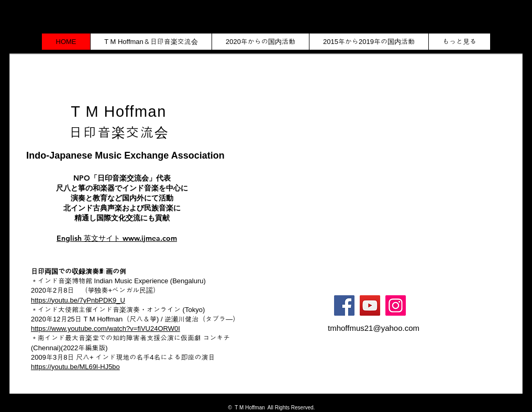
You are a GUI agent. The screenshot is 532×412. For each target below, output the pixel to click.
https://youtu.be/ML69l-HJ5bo (75, 367)
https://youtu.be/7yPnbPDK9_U (78, 300)
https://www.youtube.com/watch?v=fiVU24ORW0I (106, 329)
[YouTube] (370, 305)
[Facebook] (344, 305)
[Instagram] (396, 305)
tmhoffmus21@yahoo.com (374, 328)
